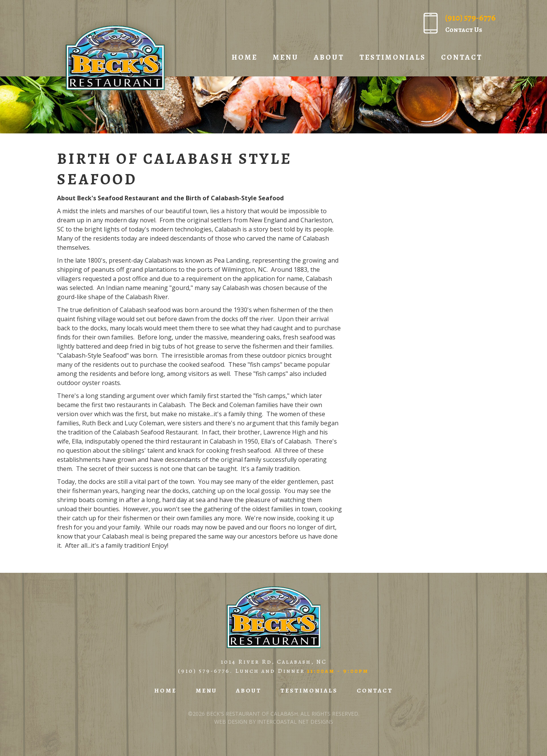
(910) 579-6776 (204, 671)
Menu (286, 57)
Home (245, 57)
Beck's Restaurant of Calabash (115, 58)
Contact (462, 57)
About (329, 57)
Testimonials (393, 57)
